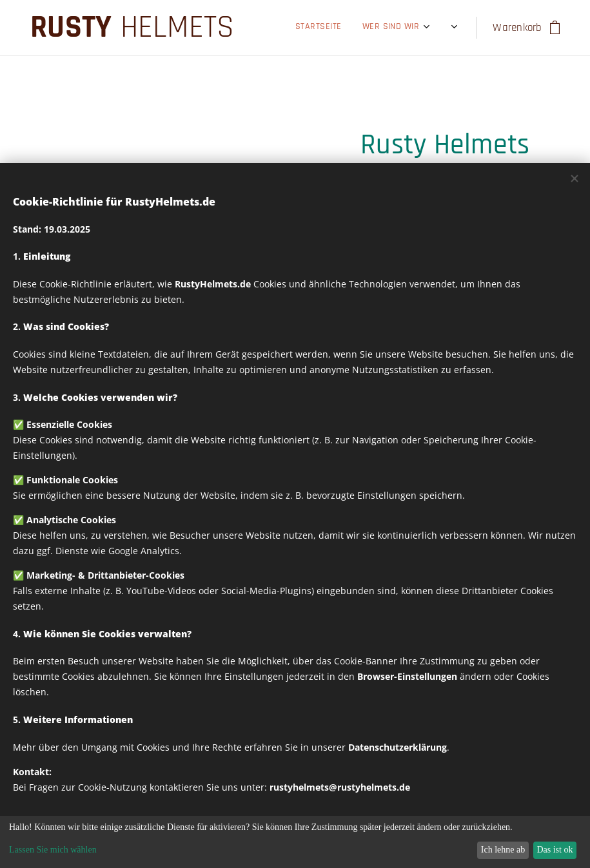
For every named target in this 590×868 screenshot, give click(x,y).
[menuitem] (264, 28)
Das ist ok (555, 850)
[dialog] (295, 842)
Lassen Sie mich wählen (53, 850)
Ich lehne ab (503, 850)
